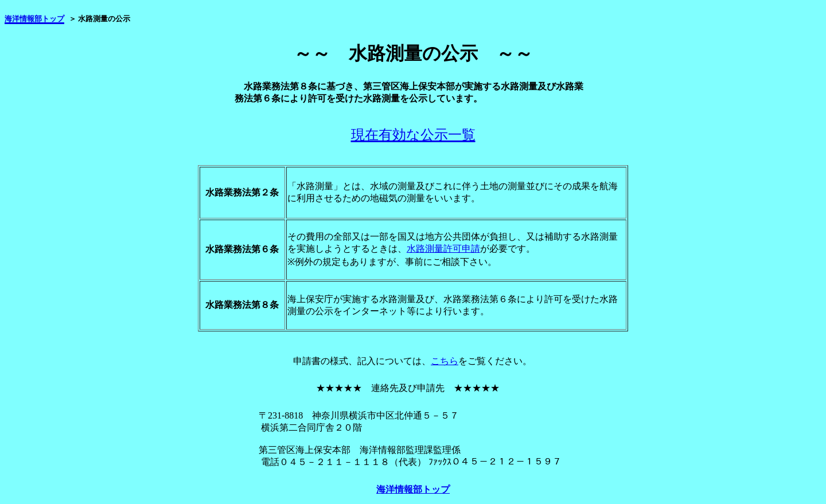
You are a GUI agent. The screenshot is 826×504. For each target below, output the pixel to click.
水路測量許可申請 (443, 249)
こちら (445, 361)
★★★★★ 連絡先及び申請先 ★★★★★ (408, 388)
